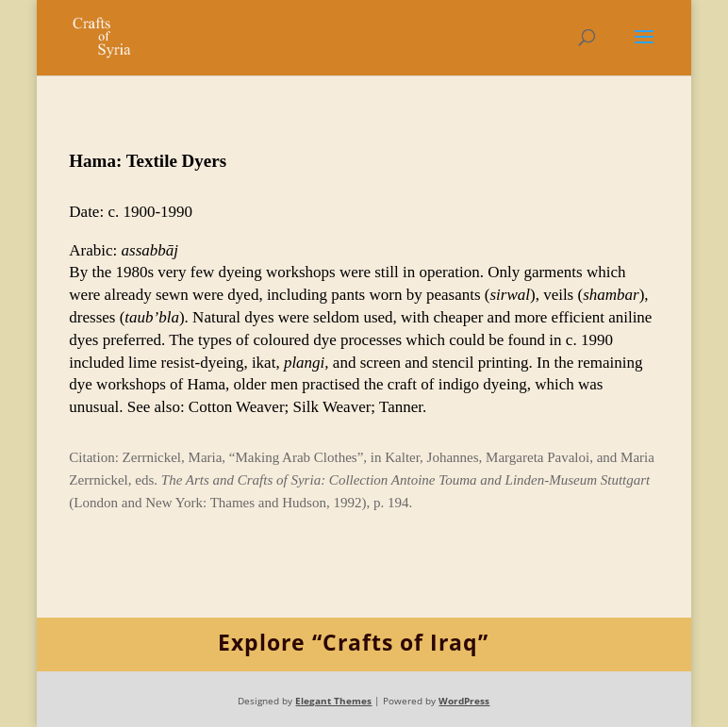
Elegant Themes (333, 701)
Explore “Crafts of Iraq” (353, 642)
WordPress (464, 701)
